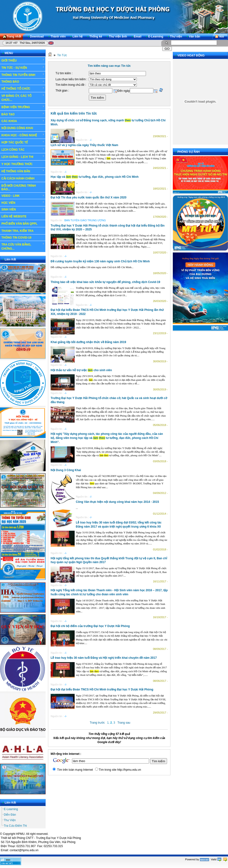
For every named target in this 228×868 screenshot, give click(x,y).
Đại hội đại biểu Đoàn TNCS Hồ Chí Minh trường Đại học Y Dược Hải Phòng (102, 689)
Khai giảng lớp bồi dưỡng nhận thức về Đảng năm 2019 (88, 342)
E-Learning (11, 809)
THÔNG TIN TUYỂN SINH (23, 75)
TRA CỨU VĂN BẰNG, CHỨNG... (23, 246)
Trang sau (124, 723)
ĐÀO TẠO (23, 114)
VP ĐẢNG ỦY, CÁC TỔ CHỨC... (23, 98)
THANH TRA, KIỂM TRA (18, 231)
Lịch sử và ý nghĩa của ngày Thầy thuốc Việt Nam (84, 145)
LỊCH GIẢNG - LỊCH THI (23, 157)
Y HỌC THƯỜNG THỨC (17, 164)
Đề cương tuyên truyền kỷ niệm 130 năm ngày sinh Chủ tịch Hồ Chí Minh (100, 261)
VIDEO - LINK (23, 196)
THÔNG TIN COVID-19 (16, 238)
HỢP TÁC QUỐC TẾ (23, 142)
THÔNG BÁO (23, 82)
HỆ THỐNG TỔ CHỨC (23, 88)
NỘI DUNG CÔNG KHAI (17, 128)
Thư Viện (10, 820)
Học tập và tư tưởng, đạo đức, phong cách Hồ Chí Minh (95, 177)
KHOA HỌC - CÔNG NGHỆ (23, 135)
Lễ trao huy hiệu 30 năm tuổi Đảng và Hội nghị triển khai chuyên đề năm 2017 (104, 658)
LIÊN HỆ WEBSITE (14, 216)
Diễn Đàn (10, 815)
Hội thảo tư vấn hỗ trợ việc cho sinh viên (81, 370)
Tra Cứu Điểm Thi (15, 826)
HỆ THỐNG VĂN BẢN (23, 171)
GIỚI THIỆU (23, 60)
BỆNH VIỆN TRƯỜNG (23, 107)
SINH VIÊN (23, 209)
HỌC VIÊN (23, 203)
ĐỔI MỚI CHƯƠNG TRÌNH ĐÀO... (19, 188)
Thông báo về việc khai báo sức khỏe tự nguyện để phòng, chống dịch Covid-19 (105, 282)
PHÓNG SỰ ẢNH (189, 152)
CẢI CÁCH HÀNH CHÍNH (18, 179)
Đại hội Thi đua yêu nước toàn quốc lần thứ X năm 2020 (89, 197)
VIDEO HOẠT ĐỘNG (191, 55)
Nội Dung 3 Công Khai (66, 470)
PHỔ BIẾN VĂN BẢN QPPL (19, 224)
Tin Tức (62, 55)
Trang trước (97, 723)
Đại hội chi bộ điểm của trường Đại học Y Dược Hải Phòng (90, 626)
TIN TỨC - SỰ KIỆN (23, 68)
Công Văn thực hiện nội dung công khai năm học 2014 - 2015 (117, 502)
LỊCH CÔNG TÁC (23, 149)
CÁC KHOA (23, 121)
